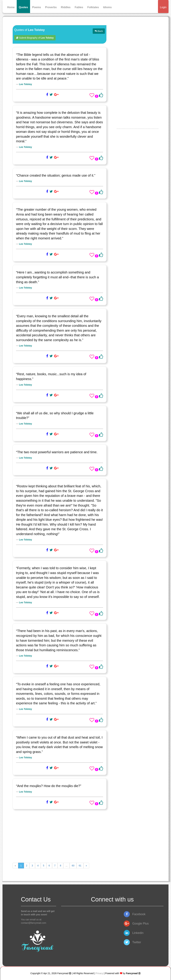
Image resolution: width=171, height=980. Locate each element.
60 (73, 866)
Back (99, 31)
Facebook (135, 914)
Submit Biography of (35, 38)
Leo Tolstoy (26, 84)
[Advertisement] (60, 836)
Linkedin (134, 933)
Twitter (132, 942)
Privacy (99, 973)
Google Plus (136, 924)
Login (163, 7)
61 (80, 866)
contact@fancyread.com (33, 923)
